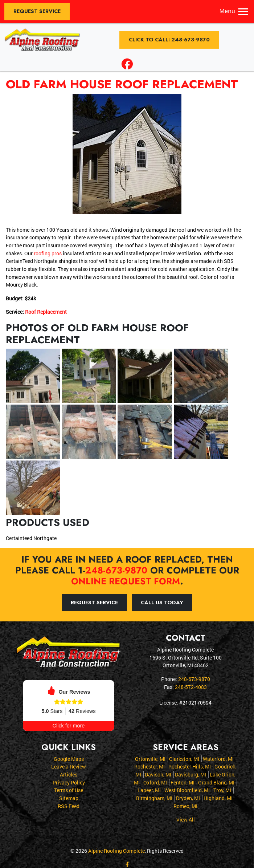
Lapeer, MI (149, 790)
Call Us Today (162, 602)
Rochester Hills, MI (190, 766)
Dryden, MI (188, 798)
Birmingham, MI (154, 798)
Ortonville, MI (150, 759)
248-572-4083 (191, 687)
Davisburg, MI (190, 774)
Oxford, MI (155, 782)
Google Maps (69, 759)
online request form (126, 581)
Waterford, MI (218, 759)
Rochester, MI (149, 766)
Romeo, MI (185, 805)
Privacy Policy (69, 782)
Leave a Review (69, 766)
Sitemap (69, 798)
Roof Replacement (46, 312)
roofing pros (48, 253)
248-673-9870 (116, 570)
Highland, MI (218, 798)
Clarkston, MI (184, 759)
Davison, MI (158, 774)
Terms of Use (69, 790)
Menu (235, 11)
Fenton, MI (183, 782)
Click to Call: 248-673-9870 (169, 40)
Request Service (37, 11)
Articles (69, 774)
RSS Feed (69, 805)
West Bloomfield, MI (187, 790)
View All (186, 819)
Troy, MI (222, 790)
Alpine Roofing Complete (116, 850)
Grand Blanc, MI (216, 782)
